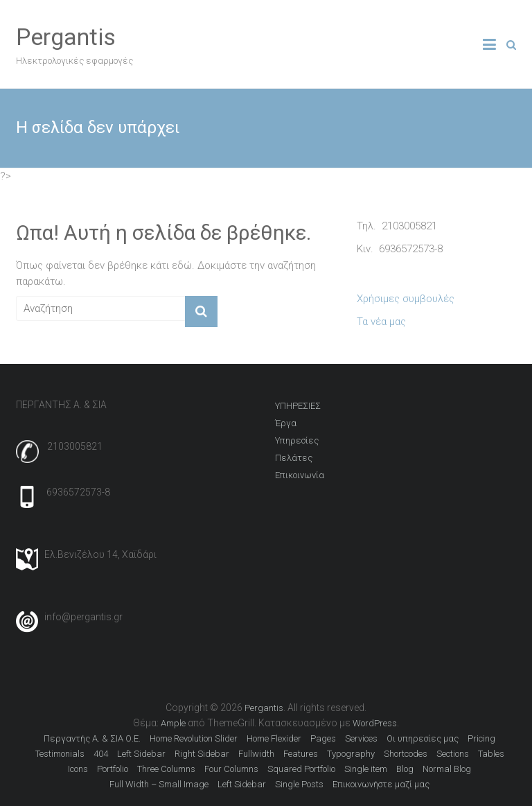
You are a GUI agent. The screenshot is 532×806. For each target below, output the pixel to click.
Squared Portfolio (301, 769)
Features (301, 754)
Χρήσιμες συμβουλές (406, 299)
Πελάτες (294, 458)
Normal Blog (447, 769)
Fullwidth (256, 754)
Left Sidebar (141, 754)
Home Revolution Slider (194, 738)
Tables (491, 754)
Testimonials (60, 754)
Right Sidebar (202, 754)
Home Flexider (274, 738)
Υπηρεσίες (297, 440)
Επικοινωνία (300, 475)
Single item (366, 769)
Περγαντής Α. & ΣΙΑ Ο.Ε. (92, 738)
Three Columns (166, 769)
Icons (78, 769)
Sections (453, 754)
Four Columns (231, 769)
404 (101, 754)
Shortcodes (406, 754)
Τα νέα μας (381, 322)
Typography (351, 754)
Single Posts (299, 784)
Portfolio (113, 769)
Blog (405, 769)
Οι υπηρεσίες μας (423, 738)
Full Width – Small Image (159, 784)
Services (361, 738)
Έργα (286, 423)
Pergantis (66, 37)
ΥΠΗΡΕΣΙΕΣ (298, 406)
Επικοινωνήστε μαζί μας (381, 784)
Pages (323, 738)
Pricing (481, 738)
